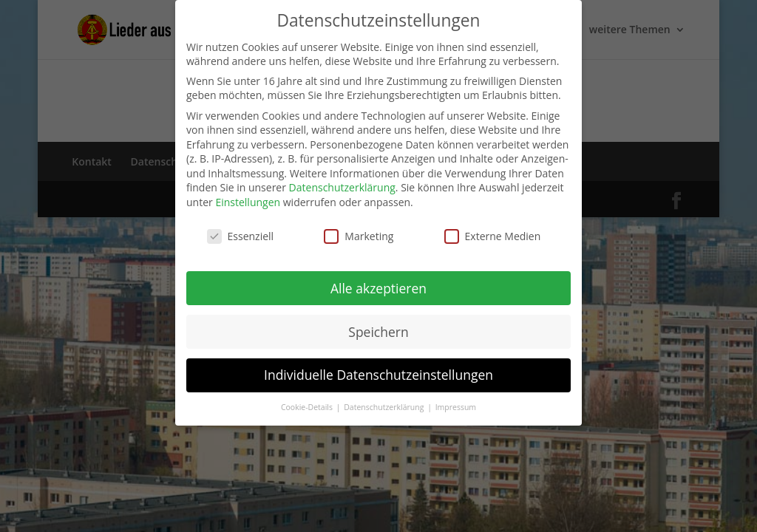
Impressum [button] (456, 407)
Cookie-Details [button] (308, 407)
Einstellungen (248, 202)
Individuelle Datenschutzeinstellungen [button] (378, 375)
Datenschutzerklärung (342, 187)
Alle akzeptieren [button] (378, 288)
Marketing (359, 236)
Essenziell (241, 236)
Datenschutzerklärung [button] (385, 407)
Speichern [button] (378, 332)
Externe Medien (493, 236)
